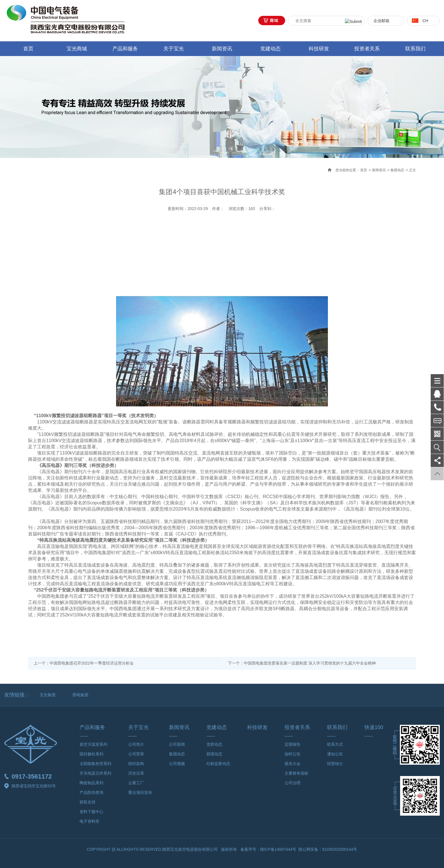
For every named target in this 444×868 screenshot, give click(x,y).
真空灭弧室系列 (93, 744)
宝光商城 (77, 49)
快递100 (374, 727)
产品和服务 (125, 49)
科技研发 (319, 49)
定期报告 (293, 744)
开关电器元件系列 (95, 773)
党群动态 (214, 744)
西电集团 (80, 695)
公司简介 (136, 744)
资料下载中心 (91, 812)
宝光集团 (48, 695)
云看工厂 (136, 783)
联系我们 (415, 49)
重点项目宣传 (140, 792)
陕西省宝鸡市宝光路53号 (30, 786)
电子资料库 (89, 821)
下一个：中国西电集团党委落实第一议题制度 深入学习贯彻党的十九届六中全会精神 (302, 663)
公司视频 (177, 764)
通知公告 (335, 754)
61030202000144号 (340, 849)
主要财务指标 (296, 773)
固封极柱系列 (91, 754)
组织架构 (136, 764)
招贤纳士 (335, 764)
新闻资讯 (222, 49)
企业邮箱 (381, 21)
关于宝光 (174, 49)
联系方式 (335, 744)
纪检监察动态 (218, 764)
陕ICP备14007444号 (278, 849)
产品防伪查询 (91, 792)
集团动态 (397, 170)
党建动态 (270, 49)
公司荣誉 (136, 754)
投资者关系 (367, 49)
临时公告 (293, 754)
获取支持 (87, 802)
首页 (28, 49)
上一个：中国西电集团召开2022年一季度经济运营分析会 (84, 663)
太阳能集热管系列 (95, 764)
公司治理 (293, 783)
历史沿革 (136, 773)
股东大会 (293, 764)
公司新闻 (177, 744)
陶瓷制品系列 (91, 783)
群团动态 (214, 754)
